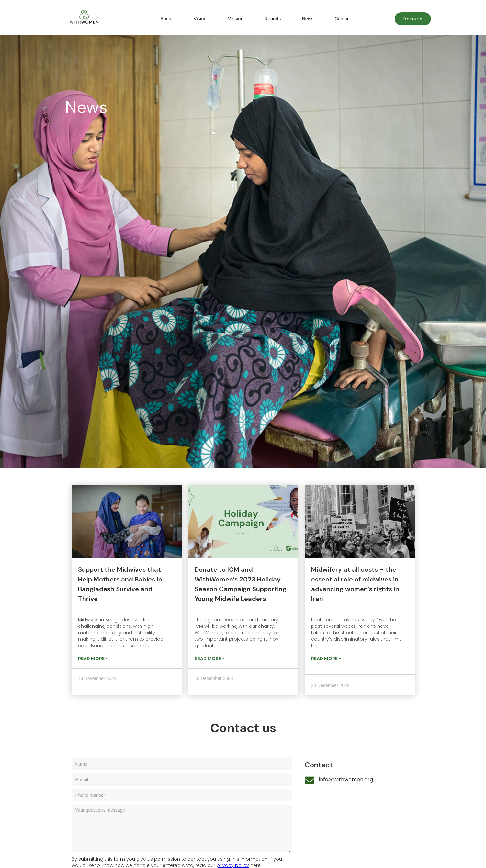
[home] (78, 17)
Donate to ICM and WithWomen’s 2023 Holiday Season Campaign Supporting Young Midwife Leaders (241, 584)
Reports (273, 19)
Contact (343, 19)
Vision (200, 19)
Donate (413, 19)
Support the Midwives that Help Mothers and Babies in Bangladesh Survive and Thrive (120, 584)
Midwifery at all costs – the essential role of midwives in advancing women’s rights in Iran (355, 584)
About (166, 19)
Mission (235, 19)
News (308, 19)
